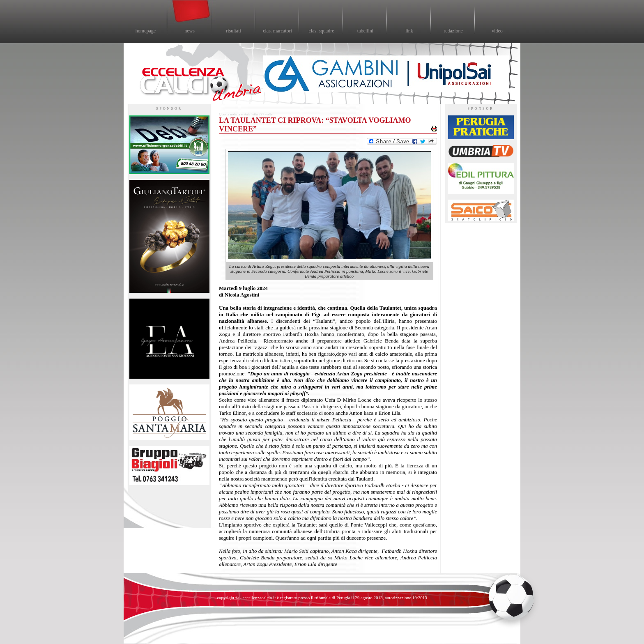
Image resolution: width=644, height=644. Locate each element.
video (497, 31)
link (409, 31)
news (190, 31)
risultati (233, 31)
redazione (453, 31)
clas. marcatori (277, 31)
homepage (146, 31)
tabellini (365, 31)
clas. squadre (322, 31)
